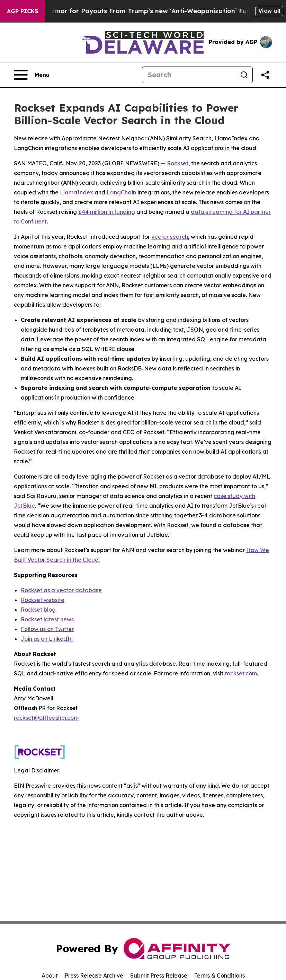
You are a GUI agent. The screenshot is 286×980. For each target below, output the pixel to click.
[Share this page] (265, 75)
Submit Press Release (159, 975)
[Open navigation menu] (32, 75)
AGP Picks (23, 11)
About (50, 975)
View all (269, 11)
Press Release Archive (94, 975)
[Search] (189, 75)
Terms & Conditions (220, 975)
